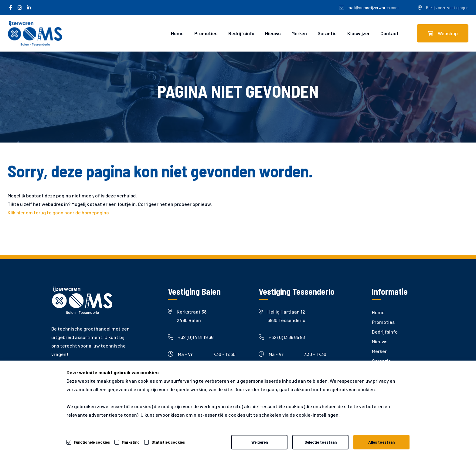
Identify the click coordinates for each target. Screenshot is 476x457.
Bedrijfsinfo (241, 33)
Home (177, 33)
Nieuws (273, 33)
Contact (389, 33)
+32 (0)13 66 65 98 (282, 337)
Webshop (443, 33)
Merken (299, 33)
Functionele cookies (92, 441)
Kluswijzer (359, 33)
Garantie (327, 33)
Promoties (206, 33)
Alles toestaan (381, 442)
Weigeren (260, 442)
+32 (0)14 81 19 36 (191, 337)
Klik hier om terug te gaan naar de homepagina (58, 212)
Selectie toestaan (321, 442)
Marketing (131, 442)
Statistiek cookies (168, 442)
